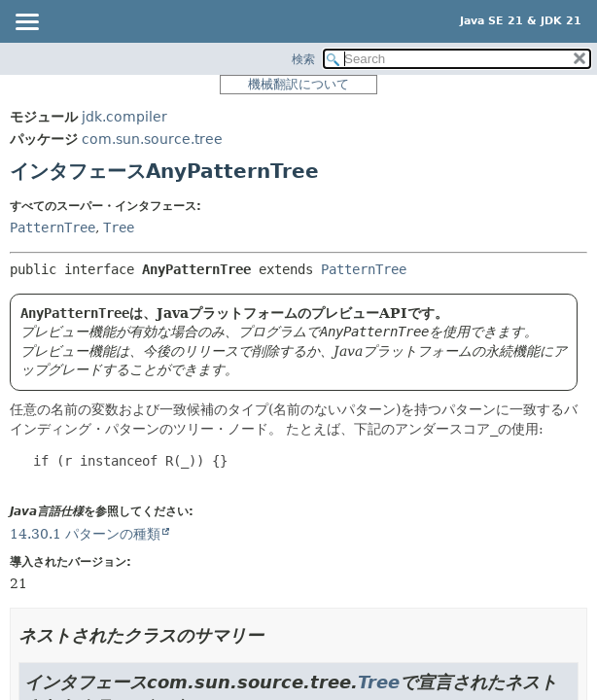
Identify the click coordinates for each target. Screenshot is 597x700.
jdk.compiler (124, 117)
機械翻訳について (298, 84)
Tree (119, 227)
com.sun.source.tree (152, 139)
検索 (303, 59)
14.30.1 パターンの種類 (85, 534)
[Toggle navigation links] (26, 23)
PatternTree (53, 227)
